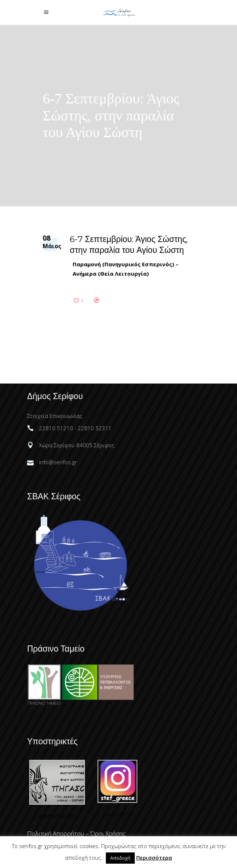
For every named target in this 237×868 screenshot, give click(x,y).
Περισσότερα (154, 858)
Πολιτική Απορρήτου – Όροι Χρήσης (76, 833)
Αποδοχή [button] (120, 858)
